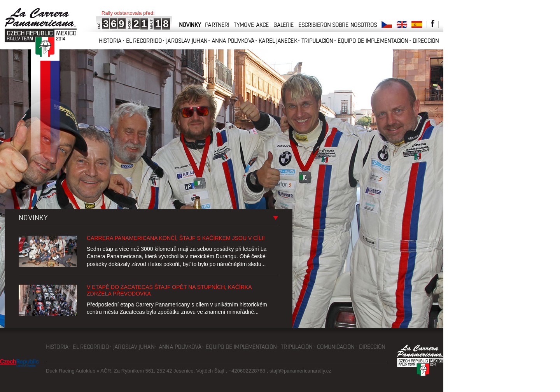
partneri (217, 25)
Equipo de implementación (373, 41)
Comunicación (336, 347)
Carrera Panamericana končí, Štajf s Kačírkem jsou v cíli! (176, 238)
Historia (110, 41)
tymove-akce (251, 25)
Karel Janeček (278, 41)
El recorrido (144, 41)
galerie (284, 25)
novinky (190, 25)
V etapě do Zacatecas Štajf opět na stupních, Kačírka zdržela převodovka (169, 290)
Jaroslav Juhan (186, 41)
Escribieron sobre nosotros (338, 25)
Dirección (426, 41)
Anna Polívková (233, 41)
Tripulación (317, 41)
